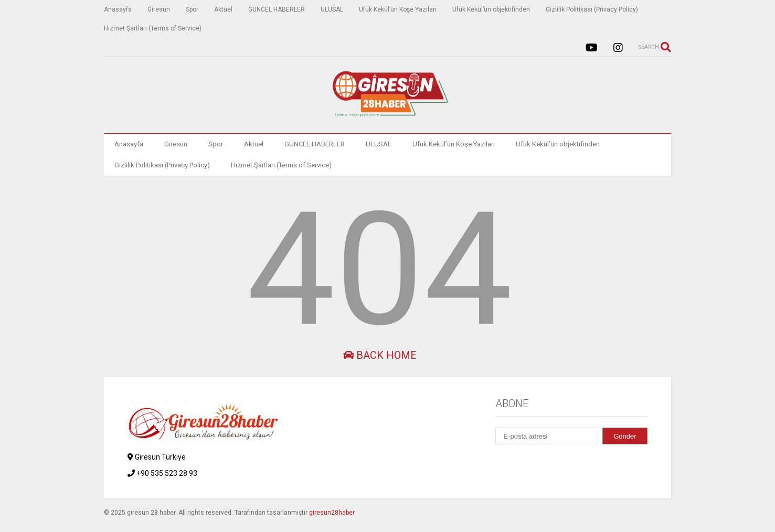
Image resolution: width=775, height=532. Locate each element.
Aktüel (223, 9)
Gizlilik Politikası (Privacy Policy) (592, 9)
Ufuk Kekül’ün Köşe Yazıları (398, 9)
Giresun (159, 9)
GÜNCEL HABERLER (277, 9)
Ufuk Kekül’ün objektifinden (491, 9)
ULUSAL (332, 9)
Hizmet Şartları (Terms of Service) (153, 28)
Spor (192, 9)
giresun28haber (332, 513)
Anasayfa (118, 9)
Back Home (380, 355)
